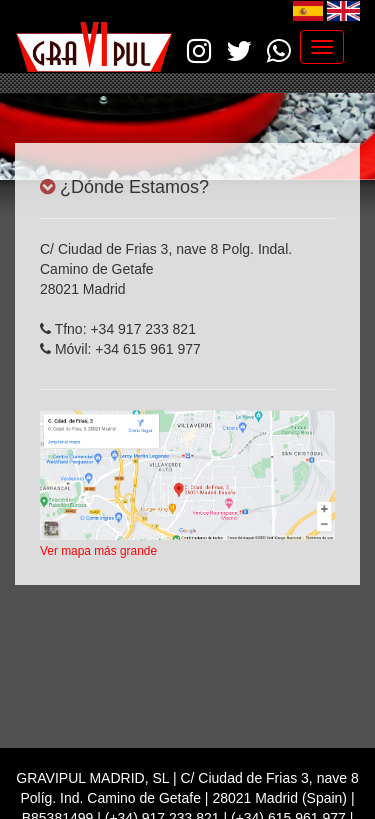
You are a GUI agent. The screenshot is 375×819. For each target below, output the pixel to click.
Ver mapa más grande (98, 551)
